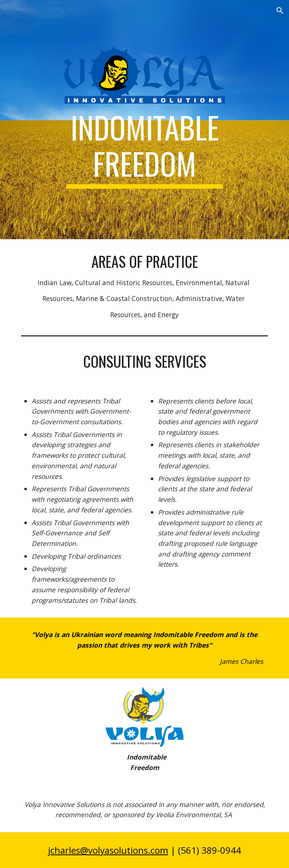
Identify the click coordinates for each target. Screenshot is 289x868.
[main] (144, 149)
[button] (280, 11)
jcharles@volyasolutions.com (108, 850)
